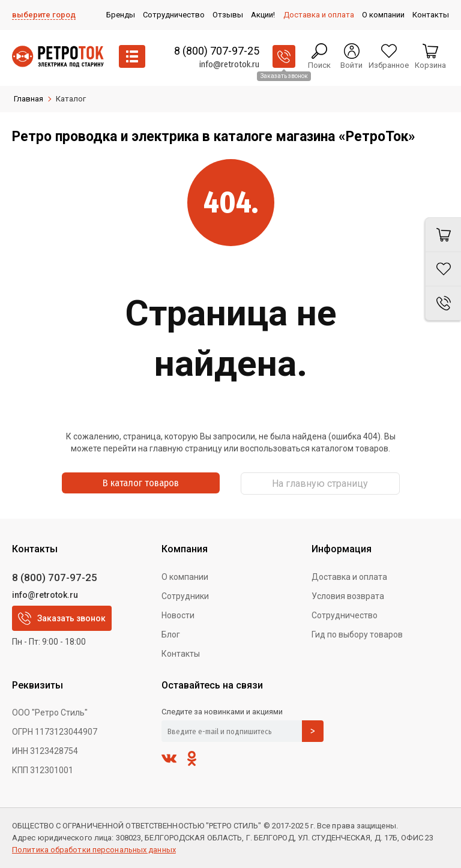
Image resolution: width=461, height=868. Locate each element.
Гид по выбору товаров (357, 634)
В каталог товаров (141, 483)
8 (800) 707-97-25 (217, 51)
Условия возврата (348, 596)
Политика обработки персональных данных (94, 850)
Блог (171, 634)
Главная (29, 99)
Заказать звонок (62, 618)
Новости (178, 615)
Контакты (181, 654)
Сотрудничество (345, 615)
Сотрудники (185, 596)
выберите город (44, 15)
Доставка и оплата (349, 577)
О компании (185, 577)
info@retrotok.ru (229, 65)
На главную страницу (320, 484)
